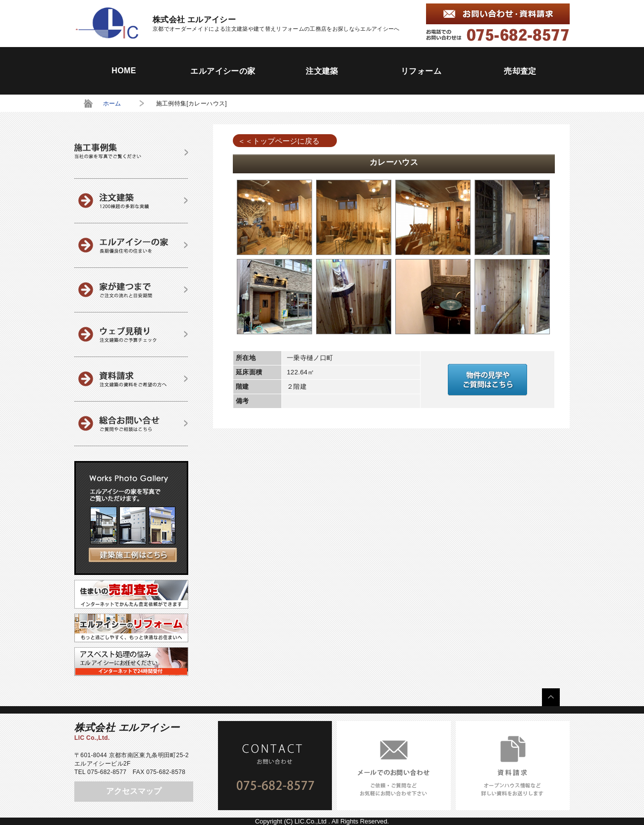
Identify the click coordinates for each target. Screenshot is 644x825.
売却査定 (520, 71)
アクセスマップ (134, 791)
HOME (124, 71)
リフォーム (421, 71)
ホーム (112, 103)
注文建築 (322, 71)
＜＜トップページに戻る (279, 141)
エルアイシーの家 (223, 71)
